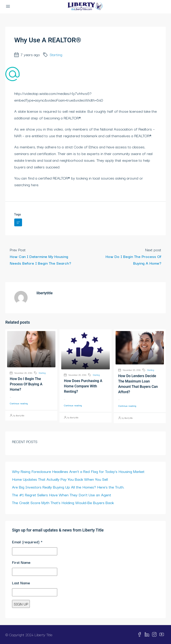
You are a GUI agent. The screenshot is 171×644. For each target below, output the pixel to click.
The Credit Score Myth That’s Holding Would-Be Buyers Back (63, 502)
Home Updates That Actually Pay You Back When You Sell (60, 479)
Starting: (56, 54)
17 (18, 222)
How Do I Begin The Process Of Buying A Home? (26, 384)
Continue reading (19, 403)
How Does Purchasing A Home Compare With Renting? (83, 386)
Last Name (21, 583)
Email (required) (27, 542)
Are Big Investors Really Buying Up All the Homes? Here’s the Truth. (68, 487)
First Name (21, 562)
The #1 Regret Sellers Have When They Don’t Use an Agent (62, 495)
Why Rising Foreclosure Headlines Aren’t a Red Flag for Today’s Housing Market (78, 471)
